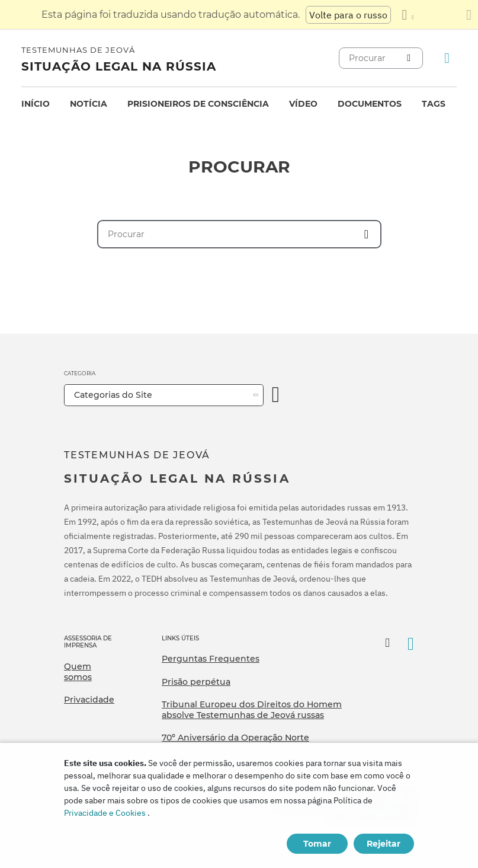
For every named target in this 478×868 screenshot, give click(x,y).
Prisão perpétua (196, 682)
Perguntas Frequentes (211, 659)
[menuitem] (36, 104)
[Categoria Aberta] (276, 395)
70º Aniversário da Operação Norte (235, 738)
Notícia (89, 104)
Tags (434, 104)
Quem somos (78, 672)
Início (36, 104)
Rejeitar (384, 844)
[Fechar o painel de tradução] (469, 15)
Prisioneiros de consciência (198, 104)
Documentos (370, 104)
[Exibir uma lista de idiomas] (408, 15)
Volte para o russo (348, 15)
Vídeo (303, 104)
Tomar (317, 844)
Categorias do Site (113, 395)
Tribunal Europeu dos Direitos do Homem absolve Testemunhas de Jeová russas (252, 710)
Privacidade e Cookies (105, 813)
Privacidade (89, 700)
